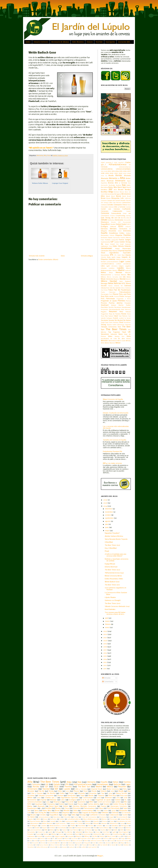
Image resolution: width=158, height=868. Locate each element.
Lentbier (119, 264)
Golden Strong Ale (120, 804)
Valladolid (114, 334)
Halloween (105, 246)
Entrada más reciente (37, 256)
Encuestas (112, 231)
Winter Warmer (110, 343)
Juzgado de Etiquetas (90, 813)
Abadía (111, 176)
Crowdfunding (120, 216)
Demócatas (119, 220)
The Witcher (68, 832)
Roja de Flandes (115, 314)
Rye (106, 316)
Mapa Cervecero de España (113, 399)
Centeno (104, 205)
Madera (115, 271)
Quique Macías (117, 305)
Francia (121, 240)
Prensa (128, 301)
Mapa (111, 273)
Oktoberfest (105, 288)
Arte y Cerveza (121, 183)
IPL (116, 255)
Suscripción (110, 42)
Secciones (105, 320)
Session (111, 320)
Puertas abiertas (116, 303)
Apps (129, 181)
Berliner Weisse (119, 192)
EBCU (129, 224)
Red (123, 310)
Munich (128, 279)
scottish (121, 318)
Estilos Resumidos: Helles (114, 579)
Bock (124, 196)
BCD (115, 190)
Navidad (113, 281)
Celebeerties (126, 203)
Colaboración (117, 211)
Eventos (127, 235)
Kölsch (119, 259)
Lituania (104, 268)
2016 (125, 171)
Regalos (104, 312)
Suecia (109, 325)
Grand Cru (114, 244)
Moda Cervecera (107, 279)
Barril (129, 187)
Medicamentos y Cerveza (110, 275)
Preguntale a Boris (124, 299)
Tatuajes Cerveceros (109, 327)
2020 (111, 173)
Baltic (129, 185)
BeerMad (104, 192)
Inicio (63, 256)
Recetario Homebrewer (122, 307)
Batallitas (104, 190)
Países (111, 290)
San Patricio (123, 316)
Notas (111, 284)
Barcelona (104, 187)
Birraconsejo (110, 194)
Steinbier (116, 323)
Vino (123, 337)
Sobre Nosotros (78, 42)
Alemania (40, 156)
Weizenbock (113, 341)
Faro (102, 240)
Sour (107, 323)
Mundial (123, 279)
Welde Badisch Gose (112, 582)
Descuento (127, 220)
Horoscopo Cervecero (119, 806)
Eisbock (128, 227)
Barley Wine (113, 187)
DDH (116, 218)
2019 (107, 173)
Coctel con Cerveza (110, 209)
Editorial (113, 227)
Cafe (122, 198)
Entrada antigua (87, 256)
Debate (104, 220)
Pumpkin (128, 303)
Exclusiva (104, 238)
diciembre (109, 509)
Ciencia (111, 207)
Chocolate (104, 207)
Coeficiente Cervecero (98, 815)
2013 (113, 171)
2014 (117, 171)
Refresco (128, 310)
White (103, 343)
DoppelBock (105, 224)
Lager (122, 262)
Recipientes (105, 310)
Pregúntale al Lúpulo (109, 301)
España (104, 233)
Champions (118, 205)
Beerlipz (128, 190)
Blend (113, 196)
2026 (105, 500)
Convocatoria (116, 213)
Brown (103, 198)
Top (110, 332)
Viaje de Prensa (86, 830)
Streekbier (127, 323)
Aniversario (120, 181)
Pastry (103, 292)
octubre (108, 515)
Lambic (128, 262)
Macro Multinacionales (91, 819)
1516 (102, 171)
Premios (121, 301)
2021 (116, 173)
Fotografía (115, 240)
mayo (107, 531)
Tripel (124, 332)
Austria (118, 185)
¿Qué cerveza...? (107, 163)
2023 (125, 173)
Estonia (112, 236)
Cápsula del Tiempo (123, 841)
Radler (128, 305)
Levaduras (127, 264)
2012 (109, 171)
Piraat (107, 551)
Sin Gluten (127, 320)
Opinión (118, 288)
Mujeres (116, 279)
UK (129, 332)
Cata (111, 203)
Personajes (105, 294)
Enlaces (90, 42)
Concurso (105, 213)
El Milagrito (34, 826)
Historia (121, 246)
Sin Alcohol (119, 320)
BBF (111, 190)
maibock (128, 271)
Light (108, 266)
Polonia (117, 297)
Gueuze (128, 244)
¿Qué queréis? (119, 163)
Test (119, 327)
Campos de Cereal (113, 201)
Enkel (120, 231)
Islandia (103, 257)
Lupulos (120, 268)
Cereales (110, 205)
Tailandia (128, 325)
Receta (111, 307)
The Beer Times (116, 329)
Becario (121, 190)
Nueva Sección (122, 793)
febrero (108, 624)
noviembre (109, 512)
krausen (124, 260)
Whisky (128, 341)
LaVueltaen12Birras (107, 264)
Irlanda (128, 255)
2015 (121, 171)
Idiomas (115, 251)
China (129, 205)
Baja (124, 185)
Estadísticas (114, 233)
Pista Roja (112, 796)
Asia (129, 183)
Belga (111, 192)
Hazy (110, 246)
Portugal (128, 297)
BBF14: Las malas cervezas (112, 463)
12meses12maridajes (123, 169)
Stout (121, 322)
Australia (112, 185)
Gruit (122, 244)
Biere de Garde (77, 841)
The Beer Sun (84, 787)
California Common (96, 841)
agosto (108, 521)
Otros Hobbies (126, 288)
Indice (28, 42)
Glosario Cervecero (41, 42)
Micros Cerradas (113, 277)
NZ (122, 286)
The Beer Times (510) (113, 604)
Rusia (103, 316)
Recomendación (115, 310)
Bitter (103, 196)
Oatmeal (127, 286)
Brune (109, 198)
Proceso (104, 303)
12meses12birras (107, 169)
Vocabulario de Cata (109, 339)
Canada (123, 201)
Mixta (129, 277)
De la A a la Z (124, 218)
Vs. (119, 339)
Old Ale (112, 288)
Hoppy (117, 249)
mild (120, 277)
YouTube (99, 42)
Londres (112, 268)
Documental (127, 222)
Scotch (116, 318)
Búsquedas (115, 198)
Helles (115, 246)
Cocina (128, 207)
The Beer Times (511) (112, 585)
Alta (45, 156)
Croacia (112, 216)
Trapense (116, 332)
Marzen (128, 273)
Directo (113, 222)
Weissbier (104, 341)
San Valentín (104, 845)
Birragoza (118, 194)
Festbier (108, 240)
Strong (103, 325)
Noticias (117, 284)
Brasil (129, 196)
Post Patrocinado (108, 299)
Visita (129, 336)
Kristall (103, 262)
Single (103, 323)
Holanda (128, 246)
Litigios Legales (125, 266)
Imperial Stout (97, 789)
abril (107, 618)
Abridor (119, 176)
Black (108, 196)
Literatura (114, 266)
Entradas (106, 678)
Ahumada (104, 178)
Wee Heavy (126, 339)
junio (107, 528)
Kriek (129, 260)
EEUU (121, 227)
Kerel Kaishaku (110, 609)
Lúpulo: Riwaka (110, 597)
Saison (111, 316)
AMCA (103, 181)
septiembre (110, 518)
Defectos (111, 220)
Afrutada (127, 176)
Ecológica (104, 227)
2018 (103, 173)
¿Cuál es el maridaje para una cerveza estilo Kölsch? (115, 555)
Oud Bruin (104, 290)
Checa (125, 205)
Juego (118, 257)
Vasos (121, 334)
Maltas (103, 273)
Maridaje (119, 273)
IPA (112, 255)
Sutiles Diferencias (118, 325)
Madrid (121, 270)
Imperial (121, 251)
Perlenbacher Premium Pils (113, 452)
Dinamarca (105, 222)
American (110, 181)
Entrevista (127, 231)
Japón (114, 257)
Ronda (124, 314)
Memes (124, 275)
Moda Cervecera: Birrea (113, 576)
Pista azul (123, 294)
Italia (109, 257)
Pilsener (116, 294)
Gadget (128, 240)
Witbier (118, 343)
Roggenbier (105, 314)
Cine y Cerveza (120, 207)
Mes (129, 275)
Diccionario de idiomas (60, 42)
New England (125, 281)
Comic (128, 211)
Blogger (100, 856)
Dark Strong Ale (107, 218)
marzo (108, 621)
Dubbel (118, 224)
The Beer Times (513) (112, 545)
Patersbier (112, 292)
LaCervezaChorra (112, 262)
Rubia (129, 314)
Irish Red (121, 255)
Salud (116, 316)
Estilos (122, 233)
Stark (111, 323)
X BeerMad (109, 542)
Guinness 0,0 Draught (113, 600)
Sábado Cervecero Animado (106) (117, 606)
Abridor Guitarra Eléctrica (114, 536)
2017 (129, 171)
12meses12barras (125, 167)
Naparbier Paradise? (112, 533)
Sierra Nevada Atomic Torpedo (116, 539)
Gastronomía (105, 242)
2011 (105, 669)
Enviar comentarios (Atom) (48, 260)
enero (107, 628)
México (103, 277)
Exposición (116, 238)
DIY (119, 222)
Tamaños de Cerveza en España (114, 440)
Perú (111, 294)
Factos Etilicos (126, 238)
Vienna (117, 336)
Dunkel (124, 224)
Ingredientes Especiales (120, 253)
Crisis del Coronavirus (89, 817)
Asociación (104, 185)
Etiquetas (119, 235)
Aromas (111, 183)
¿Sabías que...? (51, 798)
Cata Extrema (117, 203)
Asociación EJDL (124, 42)
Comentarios (108, 682)
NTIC (123, 284)
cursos (128, 216)
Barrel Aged (122, 187)
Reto (121, 312)
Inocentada (105, 255)
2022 (120, 173)
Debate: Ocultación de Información (116, 413)
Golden (117, 242)
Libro (103, 266)
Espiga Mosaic (110, 564)
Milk (124, 277)
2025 (102, 176)
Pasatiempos (126, 290)
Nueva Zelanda (114, 286)
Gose (49, 156)
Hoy (110, 251)
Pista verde (109, 296)
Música (104, 281)
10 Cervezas (126, 813)
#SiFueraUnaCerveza (117, 165)
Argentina (104, 183)
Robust (128, 312)
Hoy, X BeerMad (111, 548)
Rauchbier (104, 307)
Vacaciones (105, 334)
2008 (105, 171)
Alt (118, 179)
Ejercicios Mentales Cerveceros (114, 229)
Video (110, 336)
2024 (129, 173)
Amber (128, 178)
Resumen (113, 312)
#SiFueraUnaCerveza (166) (114, 573)
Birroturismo (126, 194)
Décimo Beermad (111, 567)
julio (107, 524)
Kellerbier (112, 259)
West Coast (121, 341)
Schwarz (109, 318)
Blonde (119, 196)
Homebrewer (107, 249)
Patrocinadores (125, 292)
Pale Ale (117, 290)
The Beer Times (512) (112, 570)
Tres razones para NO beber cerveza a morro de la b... (115, 613)
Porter (122, 296)
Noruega (104, 284)
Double (113, 224)
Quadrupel (105, 305)
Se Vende (127, 318)
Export (110, 238)
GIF (112, 242)
